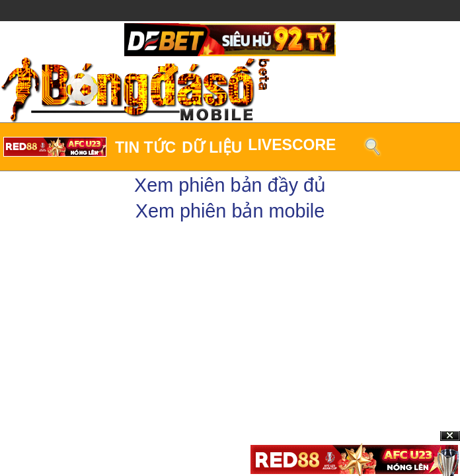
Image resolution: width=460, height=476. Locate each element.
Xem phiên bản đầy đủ (230, 185)
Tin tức (145, 147)
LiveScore (292, 145)
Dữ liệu (212, 147)
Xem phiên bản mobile (230, 211)
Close (450, 436)
